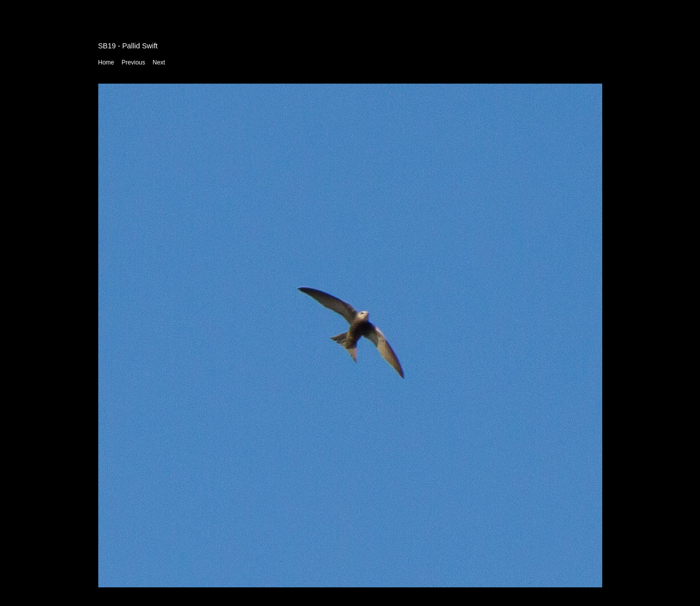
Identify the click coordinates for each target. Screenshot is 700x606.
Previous (133, 62)
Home (106, 62)
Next (159, 62)
